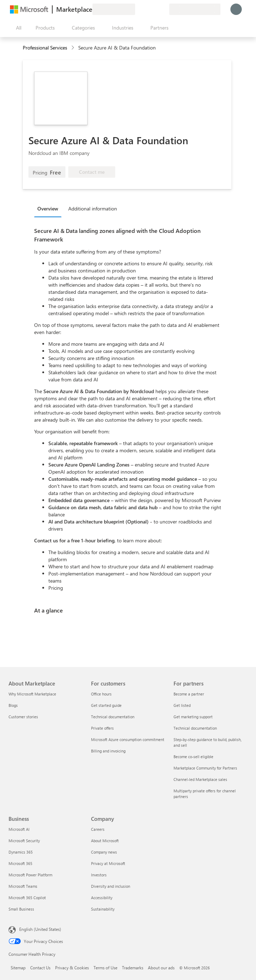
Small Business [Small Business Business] (21, 909)
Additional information (93, 208)
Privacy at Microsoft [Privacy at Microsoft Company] (108, 863)
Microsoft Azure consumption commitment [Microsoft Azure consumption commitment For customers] (128, 739)
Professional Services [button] (45, 48)
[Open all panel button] (17, 28)
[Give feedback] (138, 9)
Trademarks (133, 968)
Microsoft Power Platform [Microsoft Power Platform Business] (30, 875)
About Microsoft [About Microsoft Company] (105, 841)
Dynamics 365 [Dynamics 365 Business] (21, 852)
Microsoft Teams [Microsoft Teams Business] (23, 886)
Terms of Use (105, 968)
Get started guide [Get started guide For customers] (106, 705)
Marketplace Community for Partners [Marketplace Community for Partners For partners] (205, 768)
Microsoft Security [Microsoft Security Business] (24, 841)
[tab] (50, 208)
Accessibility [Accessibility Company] (102, 898)
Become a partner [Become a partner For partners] (189, 694)
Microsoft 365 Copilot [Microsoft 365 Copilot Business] (27, 898)
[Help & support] (146, 9)
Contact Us (40, 968)
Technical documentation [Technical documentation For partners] (195, 728)
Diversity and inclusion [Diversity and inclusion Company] (111, 886)
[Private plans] (164, 9)
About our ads (161, 968)
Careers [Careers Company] (98, 829)
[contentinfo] (73, 48)
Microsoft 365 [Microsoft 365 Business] (20, 863)
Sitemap (18, 968)
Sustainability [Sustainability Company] (103, 909)
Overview (48, 208)
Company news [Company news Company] (104, 852)
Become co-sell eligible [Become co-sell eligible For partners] (193, 757)
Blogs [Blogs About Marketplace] (13, 705)
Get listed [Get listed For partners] (182, 705)
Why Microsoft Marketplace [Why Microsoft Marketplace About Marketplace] (32, 694)
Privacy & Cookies (72, 968)
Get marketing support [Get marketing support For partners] (193, 717)
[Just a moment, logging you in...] (236, 9)
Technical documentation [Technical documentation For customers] (113, 717)
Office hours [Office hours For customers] (101, 694)
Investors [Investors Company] (99, 875)
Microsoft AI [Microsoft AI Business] (19, 829)
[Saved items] (155, 9)
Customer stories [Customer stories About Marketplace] (23, 717)
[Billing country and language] (195, 9)
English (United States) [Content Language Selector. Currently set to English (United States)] (40, 929)
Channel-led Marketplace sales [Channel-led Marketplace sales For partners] (200, 779)
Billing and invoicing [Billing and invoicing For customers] (108, 751)
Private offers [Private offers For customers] (102, 728)
